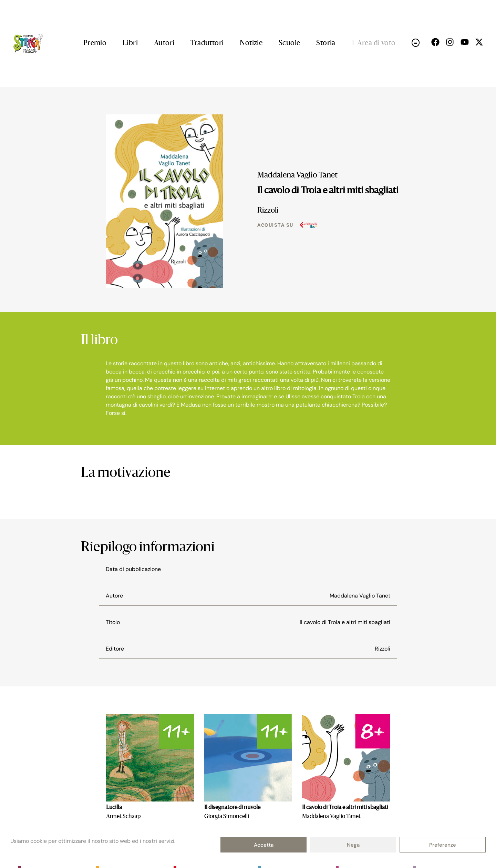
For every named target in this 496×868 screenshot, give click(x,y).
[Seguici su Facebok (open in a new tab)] (435, 42)
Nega (353, 845)
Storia (326, 43)
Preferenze (443, 845)
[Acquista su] (308, 225)
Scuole (289, 43)
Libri (130, 43)
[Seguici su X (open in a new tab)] (479, 42)
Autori (164, 43)
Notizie (251, 43)
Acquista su (275, 225)
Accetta (264, 845)
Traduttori (207, 43)
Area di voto (374, 43)
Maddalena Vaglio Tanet (297, 175)
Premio (95, 43)
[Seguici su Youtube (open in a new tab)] (465, 42)
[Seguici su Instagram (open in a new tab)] (450, 42)
